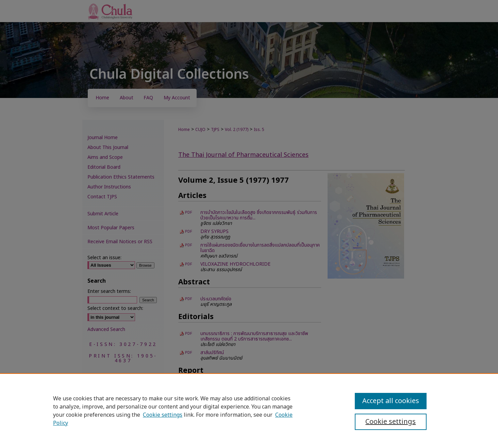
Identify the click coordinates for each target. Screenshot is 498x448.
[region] (249, 411)
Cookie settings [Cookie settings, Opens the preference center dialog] (391, 422)
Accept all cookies (391, 401)
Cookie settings (163, 415)
